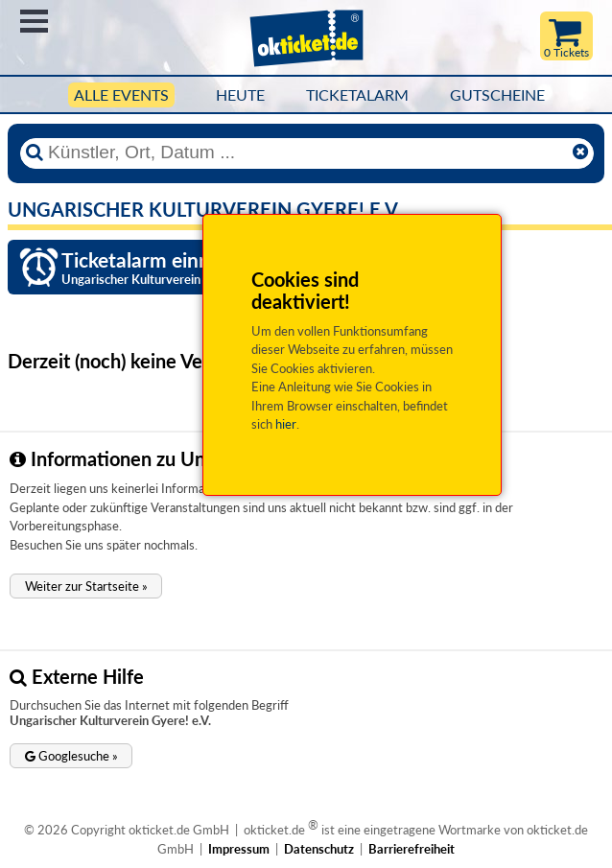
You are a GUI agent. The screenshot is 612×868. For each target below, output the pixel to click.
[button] (86, 586)
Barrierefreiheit (412, 849)
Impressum (239, 849)
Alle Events (121, 95)
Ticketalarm (357, 95)
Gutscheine (497, 95)
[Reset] (580, 152)
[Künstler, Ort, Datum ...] (306, 152)
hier (286, 424)
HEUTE (240, 95)
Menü (34, 21)
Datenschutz (319, 849)
